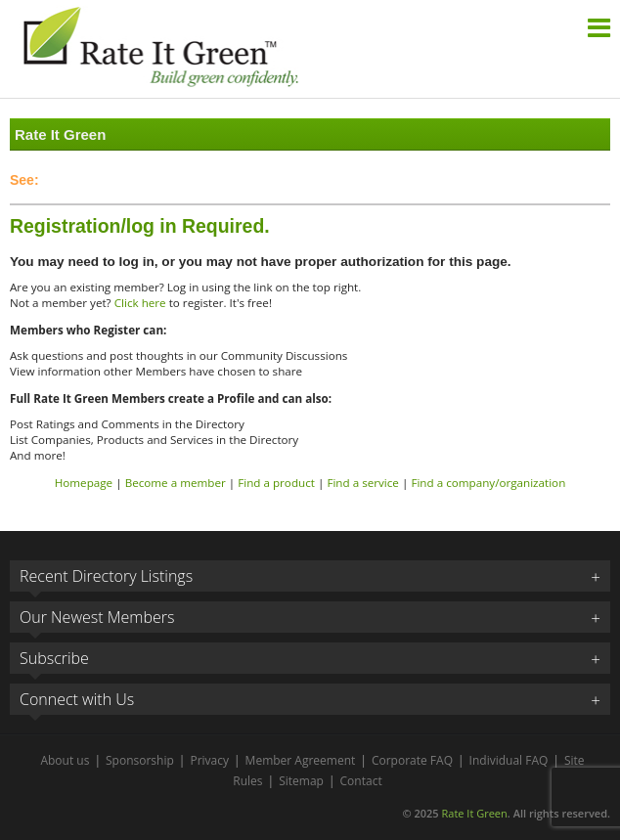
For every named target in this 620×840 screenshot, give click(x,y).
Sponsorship (140, 760)
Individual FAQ (509, 760)
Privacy (209, 760)
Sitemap (301, 781)
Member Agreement (301, 760)
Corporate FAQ (412, 760)
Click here (140, 303)
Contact (361, 781)
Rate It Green (474, 813)
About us (65, 760)
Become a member (176, 483)
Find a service (363, 483)
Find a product (276, 483)
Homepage (84, 483)
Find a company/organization (488, 483)
